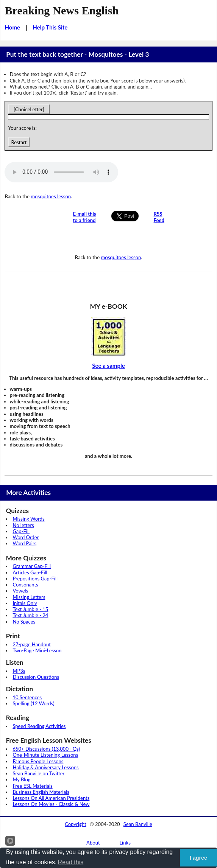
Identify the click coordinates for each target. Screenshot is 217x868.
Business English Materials (41, 792)
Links (125, 843)
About (93, 843)
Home (12, 27)
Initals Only (25, 603)
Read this (71, 862)
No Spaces (24, 622)
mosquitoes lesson (51, 196)
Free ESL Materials (32, 786)
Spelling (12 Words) (33, 703)
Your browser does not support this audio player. (61, 172)
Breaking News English (62, 11)
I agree (198, 858)
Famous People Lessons (38, 761)
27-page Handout (32, 644)
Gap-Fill (21, 531)
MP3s (19, 671)
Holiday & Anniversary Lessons (45, 767)
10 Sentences (27, 697)
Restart (19, 142)
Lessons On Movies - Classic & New (51, 804)
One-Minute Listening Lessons (45, 755)
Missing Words (28, 519)
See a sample (108, 366)
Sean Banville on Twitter (38, 773)
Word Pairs (24, 543)
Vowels (20, 591)
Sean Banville (138, 824)
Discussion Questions (36, 677)
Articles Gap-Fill (30, 572)
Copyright (76, 824)
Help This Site (50, 27)
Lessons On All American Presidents (51, 798)
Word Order (26, 537)
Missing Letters (29, 597)
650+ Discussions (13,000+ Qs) (46, 749)
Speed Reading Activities (39, 726)
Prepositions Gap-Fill (35, 579)
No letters (23, 525)
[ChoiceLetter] (29, 109)
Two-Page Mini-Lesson (37, 650)
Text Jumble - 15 (30, 609)
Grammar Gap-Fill (32, 566)
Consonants (25, 585)
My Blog (21, 779)
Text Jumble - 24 (30, 615)
